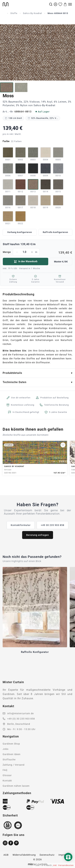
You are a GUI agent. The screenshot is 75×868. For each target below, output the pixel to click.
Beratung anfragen (38, 535)
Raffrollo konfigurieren (55, 232)
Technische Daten (15, 382)
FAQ (5, 770)
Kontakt (7, 781)
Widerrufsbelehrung (24, 855)
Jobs (6, 749)
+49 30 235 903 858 (53, 525)
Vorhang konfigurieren (20, 232)
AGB (6, 855)
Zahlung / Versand (14, 765)
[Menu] (70, 4)
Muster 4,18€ (61, 262)
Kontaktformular (21, 525)
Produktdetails (12, 373)
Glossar (7, 775)
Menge (37, 252)
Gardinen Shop (11, 744)
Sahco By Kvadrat (32, 13)
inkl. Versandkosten (63, 865)
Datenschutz (47, 855)
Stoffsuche (9, 760)
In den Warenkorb (26, 262)
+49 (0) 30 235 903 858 (21, 719)
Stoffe (14, 13)
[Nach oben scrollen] (68, 863)
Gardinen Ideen (12, 754)
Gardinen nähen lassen (16, 786)
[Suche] (51, 4)
